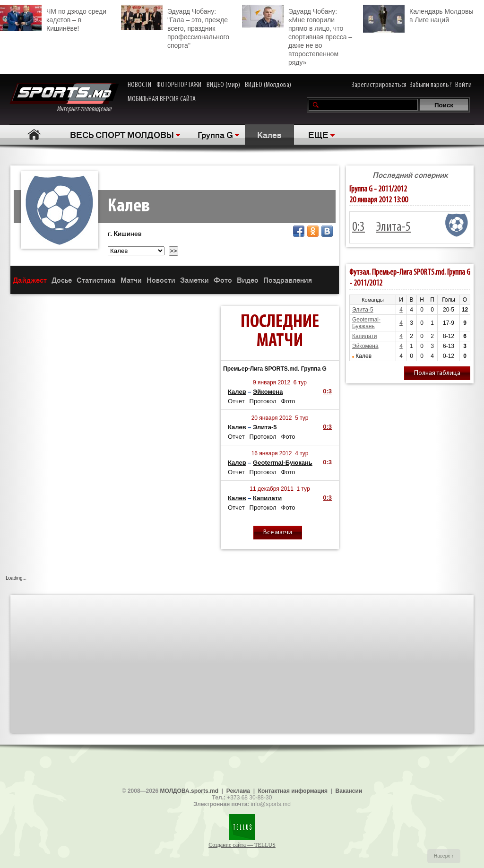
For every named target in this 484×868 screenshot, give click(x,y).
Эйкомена (268, 392)
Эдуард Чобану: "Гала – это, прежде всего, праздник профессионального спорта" (175, 27)
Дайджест (30, 280)
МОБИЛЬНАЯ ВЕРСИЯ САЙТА (162, 99)
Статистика (96, 280)
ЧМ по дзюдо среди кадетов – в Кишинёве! (53, 18)
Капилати (267, 498)
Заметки (194, 280)
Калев (269, 134)
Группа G (215, 134)
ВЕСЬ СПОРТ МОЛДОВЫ (122, 134)
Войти (463, 85)
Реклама (238, 791)
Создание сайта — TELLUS (242, 845)
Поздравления (288, 280)
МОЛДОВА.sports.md (189, 791)
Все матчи (278, 533)
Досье (62, 280)
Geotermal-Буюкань (283, 463)
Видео (248, 280)
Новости (161, 280)
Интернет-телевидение (64, 98)
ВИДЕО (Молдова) (268, 85)
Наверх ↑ (444, 856)
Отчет (236, 401)
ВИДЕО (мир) (223, 85)
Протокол (263, 401)
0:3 (327, 391)
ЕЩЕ (318, 134)
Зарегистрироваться (379, 85)
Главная (34, 135)
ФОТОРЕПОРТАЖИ (179, 85)
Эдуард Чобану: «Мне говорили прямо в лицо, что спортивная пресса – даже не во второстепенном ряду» (297, 35)
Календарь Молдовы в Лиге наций (418, 14)
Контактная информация (293, 791)
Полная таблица (437, 373)
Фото (223, 280)
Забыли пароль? (431, 85)
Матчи (131, 280)
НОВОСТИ (139, 85)
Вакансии (349, 791)
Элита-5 (265, 427)
